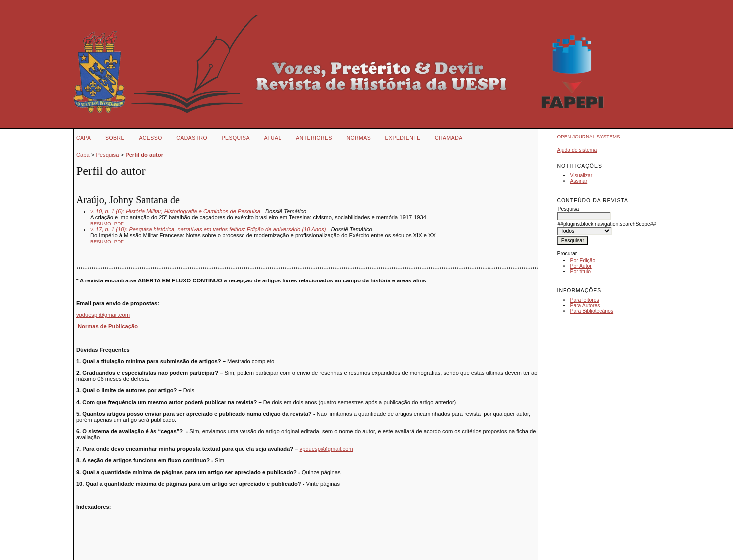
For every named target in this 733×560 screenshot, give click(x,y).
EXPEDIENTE (403, 138)
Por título (580, 271)
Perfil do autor (144, 155)
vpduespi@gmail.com (103, 315)
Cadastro (192, 138)
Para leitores (584, 300)
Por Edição (583, 260)
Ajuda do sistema (577, 150)
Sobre (115, 138)
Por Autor (581, 266)
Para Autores (585, 306)
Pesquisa (236, 138)
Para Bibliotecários (592, 311)
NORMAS (359, 138)
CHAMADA (449, 138)
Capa (84, 138)
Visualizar (581, 175)
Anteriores (314, 138)
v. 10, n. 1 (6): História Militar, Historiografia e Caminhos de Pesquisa (175, 211)
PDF (119, 223)
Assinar (579, 181)
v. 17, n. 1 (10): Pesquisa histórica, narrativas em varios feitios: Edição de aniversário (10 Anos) (208, 229)
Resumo (101, 223)
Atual (273, 138)
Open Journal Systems (588, 137)
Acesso (150, 138)
